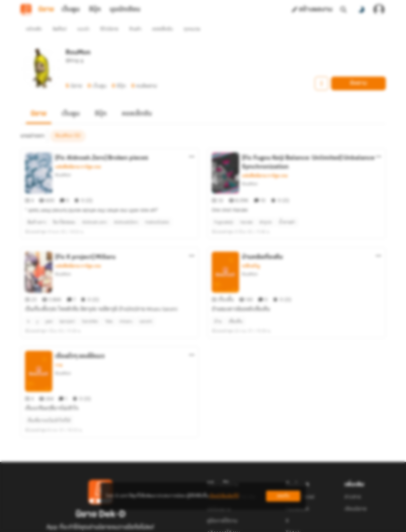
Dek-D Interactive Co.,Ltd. (180, 524)
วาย (59, 328)
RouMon (63, 163)
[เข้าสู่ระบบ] (379, 10)
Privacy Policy (252, 524)
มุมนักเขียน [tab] (125, 10)
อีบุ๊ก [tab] (95, 10)
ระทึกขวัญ (251, 241)
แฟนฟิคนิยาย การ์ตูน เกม (78, 155)
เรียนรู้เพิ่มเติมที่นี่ (224, 496)
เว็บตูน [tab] (71, 10)
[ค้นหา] (343, 10)
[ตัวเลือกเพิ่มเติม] (192, 144)
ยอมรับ (283, 496)
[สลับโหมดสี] (361, 10)
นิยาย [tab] (46, 10)
